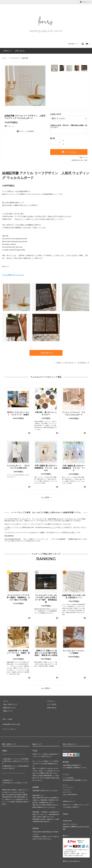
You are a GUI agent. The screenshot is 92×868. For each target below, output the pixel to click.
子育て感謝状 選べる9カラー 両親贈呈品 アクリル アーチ (74, 466)
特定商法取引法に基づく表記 (12, 717)
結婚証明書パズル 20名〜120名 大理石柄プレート (74, 593)
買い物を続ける (84, 360)
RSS (4, 714)
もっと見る (47, 494)
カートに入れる (69, 150)
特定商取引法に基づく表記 (80, 158)
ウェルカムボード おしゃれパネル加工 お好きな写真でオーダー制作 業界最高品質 (46, 595)
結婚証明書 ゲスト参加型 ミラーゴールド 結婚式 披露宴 (18, 649)
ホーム (4, 58)
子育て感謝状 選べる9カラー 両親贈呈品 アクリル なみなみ (46, 465)
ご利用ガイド (7, 51)
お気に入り (10, 126)
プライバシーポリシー (10, 720)
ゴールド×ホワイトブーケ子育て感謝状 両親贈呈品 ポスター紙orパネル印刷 (18, 594)
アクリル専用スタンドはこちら (13, 273)
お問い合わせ (20, 51)
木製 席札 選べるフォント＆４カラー (46, 411)
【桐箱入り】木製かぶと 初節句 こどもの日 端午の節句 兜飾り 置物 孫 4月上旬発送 (46, 649)
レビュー (53, 524)
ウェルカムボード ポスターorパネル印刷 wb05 (18, 464)
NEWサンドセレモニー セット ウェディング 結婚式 (18, 411)
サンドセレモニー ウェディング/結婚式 (74, 648)
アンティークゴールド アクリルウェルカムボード (74, 411)
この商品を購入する (46, 351)
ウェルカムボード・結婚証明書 (19, 58)
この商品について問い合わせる (66, 360)
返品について (84, 155)
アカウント (85, 2)
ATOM (9, 714)
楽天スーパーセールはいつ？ (71, 851)
